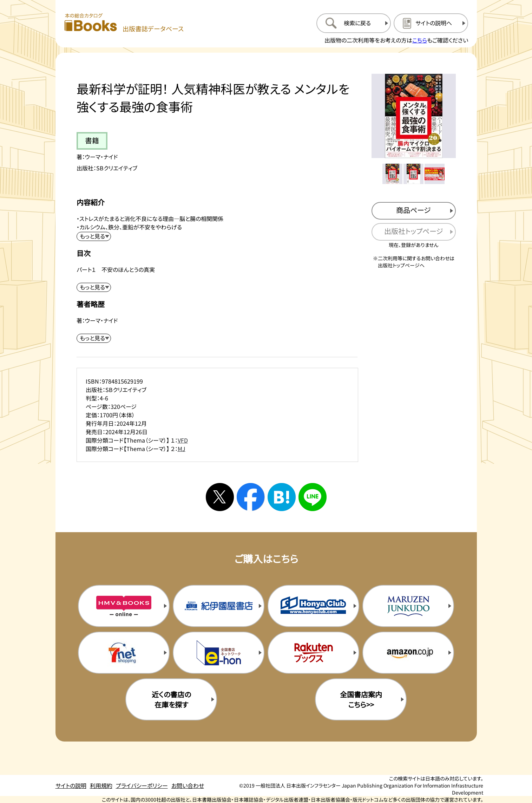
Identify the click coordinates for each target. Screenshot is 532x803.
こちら (420, 40)
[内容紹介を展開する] (94, 236)
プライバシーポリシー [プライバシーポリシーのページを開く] (142, 785)
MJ (182, 449)
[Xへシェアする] (220, 497)
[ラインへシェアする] (313, 497)
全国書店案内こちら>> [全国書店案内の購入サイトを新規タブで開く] (361, 699)
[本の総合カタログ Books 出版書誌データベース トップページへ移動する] (124, 23)
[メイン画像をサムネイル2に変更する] (414, 174)
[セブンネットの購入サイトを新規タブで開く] (124, 653)
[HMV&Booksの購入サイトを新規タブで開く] (124, 606)
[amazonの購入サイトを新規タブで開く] (408, 653)
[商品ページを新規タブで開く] (414, 211)
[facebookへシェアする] (251, 497)
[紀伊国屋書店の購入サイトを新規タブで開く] (218, 606)
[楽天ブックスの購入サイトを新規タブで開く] (313, 653)
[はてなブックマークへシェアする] (282, 497)
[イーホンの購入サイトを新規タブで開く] (218, 653)
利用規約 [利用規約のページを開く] (101, 785)
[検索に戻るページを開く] (354, 23)
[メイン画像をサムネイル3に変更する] (435, 174)
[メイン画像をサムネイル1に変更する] (393, 174)
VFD (183, 440)
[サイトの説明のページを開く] (431, 23)
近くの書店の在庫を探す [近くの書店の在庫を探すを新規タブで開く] (171, 699)
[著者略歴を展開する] (94, 338)
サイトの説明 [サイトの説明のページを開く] (71, 785)
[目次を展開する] (94, 287)
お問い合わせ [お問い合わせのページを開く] (188, 785)
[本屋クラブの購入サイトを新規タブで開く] (313, 606)
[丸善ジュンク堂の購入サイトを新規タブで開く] (408, 606)
